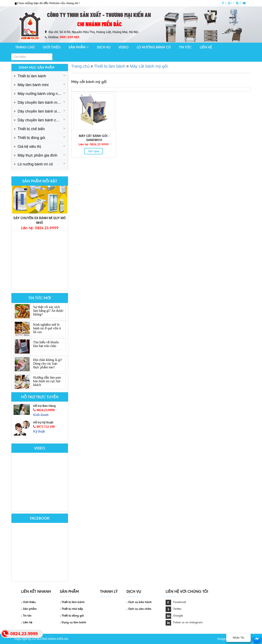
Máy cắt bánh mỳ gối (149, 66)
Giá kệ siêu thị (29, 147)
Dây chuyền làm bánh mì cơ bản (43, 102)
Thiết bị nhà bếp (72, 609)
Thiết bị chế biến (31, 129)
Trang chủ (25, 47)
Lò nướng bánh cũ (154, 47)
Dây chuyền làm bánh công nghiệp (43, 120)
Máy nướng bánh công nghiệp (42, 94)
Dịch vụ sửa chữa (140, 609)
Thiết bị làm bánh (32, 76)
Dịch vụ (104, 47)
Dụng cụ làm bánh (74, 622)
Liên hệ (206, 47)
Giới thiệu (52, 47)
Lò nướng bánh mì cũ (35, 164)
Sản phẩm (79, 47)
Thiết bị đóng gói (31, 138)
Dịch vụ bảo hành (140, 602)
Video (124, 47)
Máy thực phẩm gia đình (37, 155)
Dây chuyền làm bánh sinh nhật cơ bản (43, 111)
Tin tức (185, 47)
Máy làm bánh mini (33, 85)
